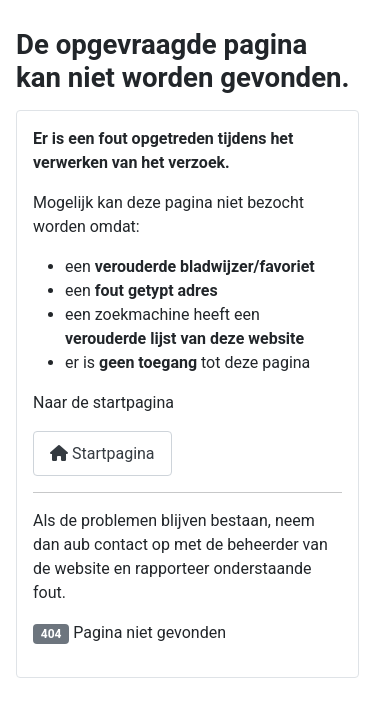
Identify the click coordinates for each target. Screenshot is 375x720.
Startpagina (102, 453)
